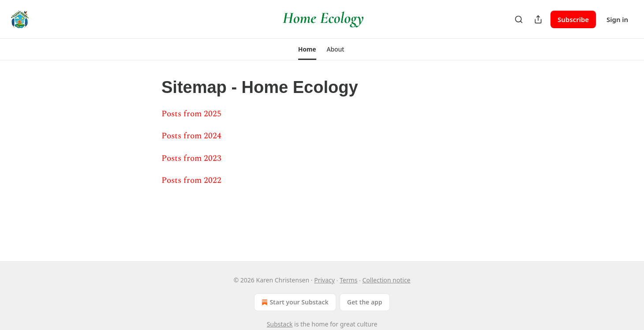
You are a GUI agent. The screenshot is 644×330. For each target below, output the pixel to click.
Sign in (617, 19)
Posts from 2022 (191, 180)
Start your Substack (294, 302)
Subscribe (573, 19)
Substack (280, 324)
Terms (348, 280)
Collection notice (387, 280)
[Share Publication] (538, 19)
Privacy (324, 280)
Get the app (365, 302)
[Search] (519, 19)
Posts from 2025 (191, 114)
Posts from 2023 (191, 158)
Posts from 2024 (191, 136)
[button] (307, 49)
